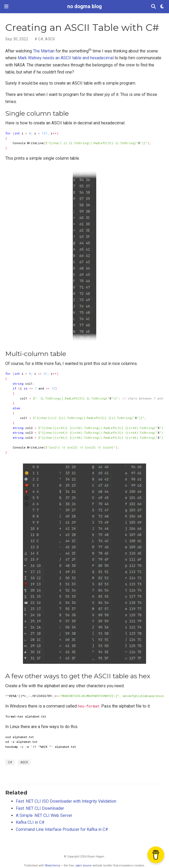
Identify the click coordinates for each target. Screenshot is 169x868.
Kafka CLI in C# (30, 822)
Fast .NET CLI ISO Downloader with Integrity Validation (66, 801)
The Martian (44, 51)
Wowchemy (52, 865)
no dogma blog (84, 6)
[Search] (153, 7)
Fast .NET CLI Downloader (40, 808)
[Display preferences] (162, 7)
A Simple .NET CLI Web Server (44, 815)
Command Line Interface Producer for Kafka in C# (62, 829)
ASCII (50, 39)
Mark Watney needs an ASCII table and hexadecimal (66, 58)
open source (84, 865)
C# (41, 39)
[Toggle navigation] (6, 6)
